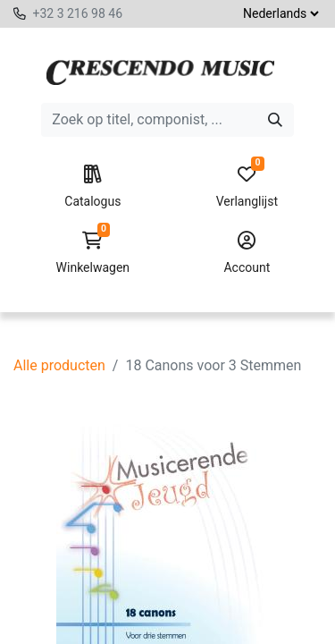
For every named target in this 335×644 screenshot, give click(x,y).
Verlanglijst (247, 187)
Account (247, 253)
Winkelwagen (92, 253)
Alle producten (59, 365)
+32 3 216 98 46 (77, 13)
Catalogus (92, 187)
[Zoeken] (275, 120)
